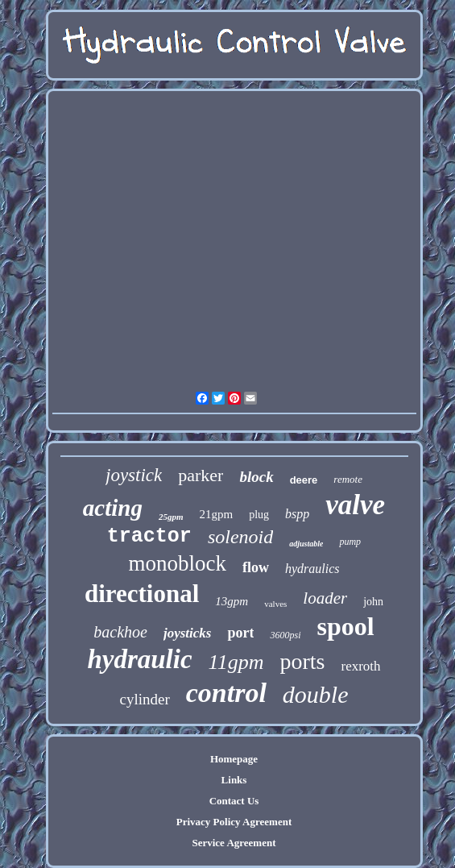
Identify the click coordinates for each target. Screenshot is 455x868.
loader (325, 598)
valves (275, 604)
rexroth (360, 666)
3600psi (285, 635)
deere (304, 480)
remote (348, 479)
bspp (297, 514)
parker (201, 475)
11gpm (236, 662)
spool (346, 626)
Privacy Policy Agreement (234, 822)
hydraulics (312, 569)
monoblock (177, 563)
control (226, 693)
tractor (149, 536)
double (316, 694)
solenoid (240, 537)
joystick (134, 475)
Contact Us (234, 801)
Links (234, 780)
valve (355, 505)
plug (259, 515)
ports (302, 661)
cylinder (144, 699)
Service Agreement (234, 843)
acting (113, 508)
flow (256, 567)
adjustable (306, 544)
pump (350, 542)
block (256, 477)
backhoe (120, 632)
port (240, 633)
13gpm (232, 601)
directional (142, 594)
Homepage (234, 759)
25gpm (171, 517)
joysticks (188, 633)
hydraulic (139, 659)
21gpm (217, 514)
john (373, 602)
